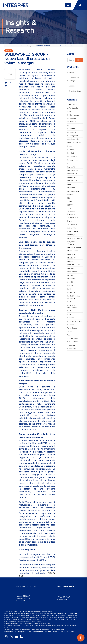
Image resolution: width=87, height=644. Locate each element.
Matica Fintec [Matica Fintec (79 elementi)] (73, 251)
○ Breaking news (74, 91)
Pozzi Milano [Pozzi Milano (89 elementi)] (72, 272)
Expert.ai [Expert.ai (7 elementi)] (71, 167)
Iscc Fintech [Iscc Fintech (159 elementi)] (72, 224)
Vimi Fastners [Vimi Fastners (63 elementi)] (73, 342)
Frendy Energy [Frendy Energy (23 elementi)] (73, 191)
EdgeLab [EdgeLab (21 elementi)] (71, 153)
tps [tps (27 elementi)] (69, 335)
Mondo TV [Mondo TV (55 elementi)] (71, 258)
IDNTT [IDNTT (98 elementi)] (70, 205)
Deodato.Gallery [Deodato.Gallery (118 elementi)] (74, 139)
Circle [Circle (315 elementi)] (70, 125)
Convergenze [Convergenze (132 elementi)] (73, 136)
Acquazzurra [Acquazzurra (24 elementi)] (72, 105)
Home (23, 46)
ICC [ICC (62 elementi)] (69, 198)
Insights (30, 46)
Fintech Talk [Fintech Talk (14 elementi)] (72, 181)
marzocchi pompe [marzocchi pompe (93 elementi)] (74, 247)
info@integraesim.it (66, 587)
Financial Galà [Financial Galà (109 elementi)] (73, 174)
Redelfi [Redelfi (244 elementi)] (70, 282)
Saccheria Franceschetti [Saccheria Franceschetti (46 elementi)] (73, 306)
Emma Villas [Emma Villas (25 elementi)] (72, 156)
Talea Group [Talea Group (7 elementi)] (72, 328)
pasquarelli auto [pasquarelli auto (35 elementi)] (74, 265)
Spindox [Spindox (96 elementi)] (71, 325)
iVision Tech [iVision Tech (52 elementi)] (72, 228)
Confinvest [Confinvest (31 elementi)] (72, 132)
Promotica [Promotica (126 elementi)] (71, 279)
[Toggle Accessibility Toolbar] (81, 638)
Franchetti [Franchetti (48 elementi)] (71, 188)
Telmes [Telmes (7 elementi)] (70, 332)
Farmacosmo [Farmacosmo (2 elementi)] (72, 170)
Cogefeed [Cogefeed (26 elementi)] (71, 129)
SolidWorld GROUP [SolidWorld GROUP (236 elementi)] (75, 321)
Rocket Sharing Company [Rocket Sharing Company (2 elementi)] (74, 297)
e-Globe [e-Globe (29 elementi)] (71, 150)
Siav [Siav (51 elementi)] (69, 314)
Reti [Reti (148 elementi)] (69, 289)
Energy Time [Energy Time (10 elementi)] (72, 160)
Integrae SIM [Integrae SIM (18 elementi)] (73, 218)
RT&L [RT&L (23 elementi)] (69, 302)
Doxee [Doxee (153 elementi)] (70, 146)
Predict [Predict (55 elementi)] (70, 275)
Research (71, 73)
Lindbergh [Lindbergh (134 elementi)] (71, 235)
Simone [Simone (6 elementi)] (70, 318)
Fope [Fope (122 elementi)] (69, 184)
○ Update (71, 86)
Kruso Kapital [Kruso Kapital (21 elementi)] (73, 231)
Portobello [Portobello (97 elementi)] (71, 268)
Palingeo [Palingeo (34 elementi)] (71, 261)
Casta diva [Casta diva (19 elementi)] (72, 122)
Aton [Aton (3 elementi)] (69, 111)
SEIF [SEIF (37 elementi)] (69, 311)
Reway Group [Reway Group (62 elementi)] (73, 292)
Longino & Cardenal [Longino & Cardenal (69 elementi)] (71, 243)
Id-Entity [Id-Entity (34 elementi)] (71, 201)
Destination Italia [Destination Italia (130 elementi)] (74, 143)
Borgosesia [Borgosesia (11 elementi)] (72, 118)
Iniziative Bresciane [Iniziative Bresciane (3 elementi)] (71, 213)
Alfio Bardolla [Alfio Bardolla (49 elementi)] (73, 108)
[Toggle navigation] (68, 5)
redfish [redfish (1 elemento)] (70, 285)
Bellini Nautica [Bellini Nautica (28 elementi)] (73, 115)
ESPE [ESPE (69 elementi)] (69, 163)
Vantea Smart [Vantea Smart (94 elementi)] (73, 338)
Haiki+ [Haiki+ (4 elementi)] (70, 194)
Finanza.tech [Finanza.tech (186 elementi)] (72, 177)
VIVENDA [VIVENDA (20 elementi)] (71, 345)
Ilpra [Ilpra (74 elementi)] (69, 208)
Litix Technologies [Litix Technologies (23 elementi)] (74, 238)
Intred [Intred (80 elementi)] (70, 221)
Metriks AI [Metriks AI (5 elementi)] (71, 254)
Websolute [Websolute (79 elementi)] (72, 349)
